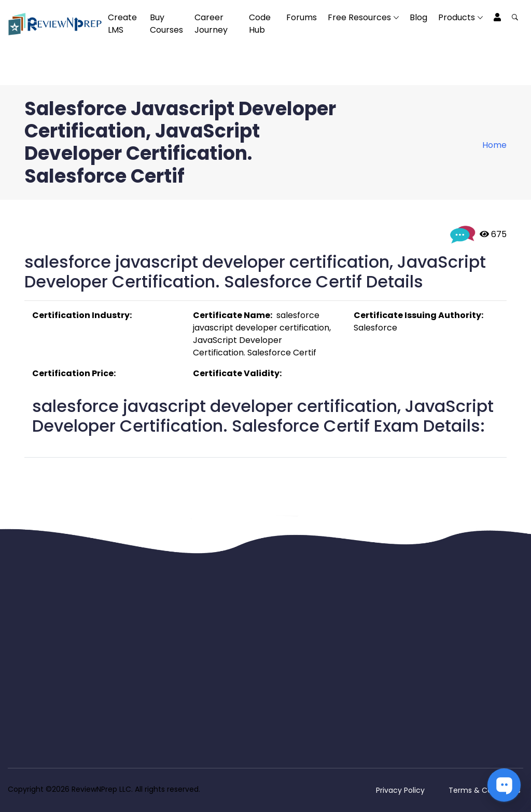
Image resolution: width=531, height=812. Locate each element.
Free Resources (359, 17)
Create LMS (122, 24)
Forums (302, 17)
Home (494, 145)
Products (457, 17)
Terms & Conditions (485, 790)
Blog (418, 17)
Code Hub (260, 24)
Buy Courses (166, 24)
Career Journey (211, 24)
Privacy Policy (400, 790)
